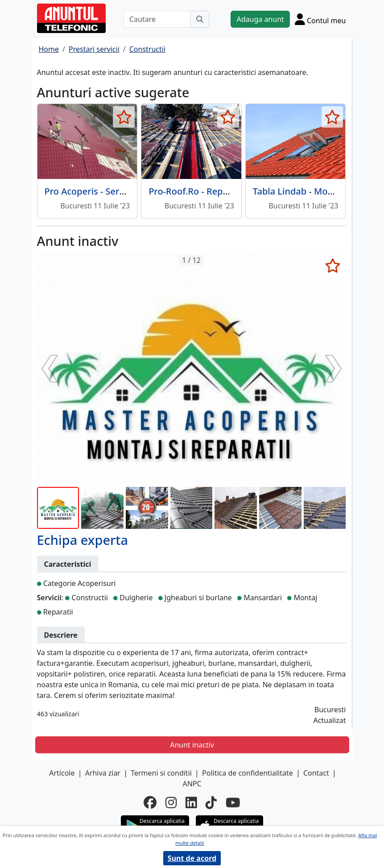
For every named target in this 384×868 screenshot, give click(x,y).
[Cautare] (157, 19)
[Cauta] (200, 19)
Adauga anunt (260, 19)
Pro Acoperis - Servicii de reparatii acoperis (135, 191)
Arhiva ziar (103, 773)
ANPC (192, 784)
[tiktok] (211, 802)
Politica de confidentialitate (248, 773)
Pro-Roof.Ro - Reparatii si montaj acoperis (237, 191)
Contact (316, 773)
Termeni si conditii (161, 773)
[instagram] (171, 802)
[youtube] (233, 802)
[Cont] (320, 19)
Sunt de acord (192, 858)
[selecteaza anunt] (124, 117)
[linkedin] (191, 802)
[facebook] (150, 802)
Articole (62, 773)
